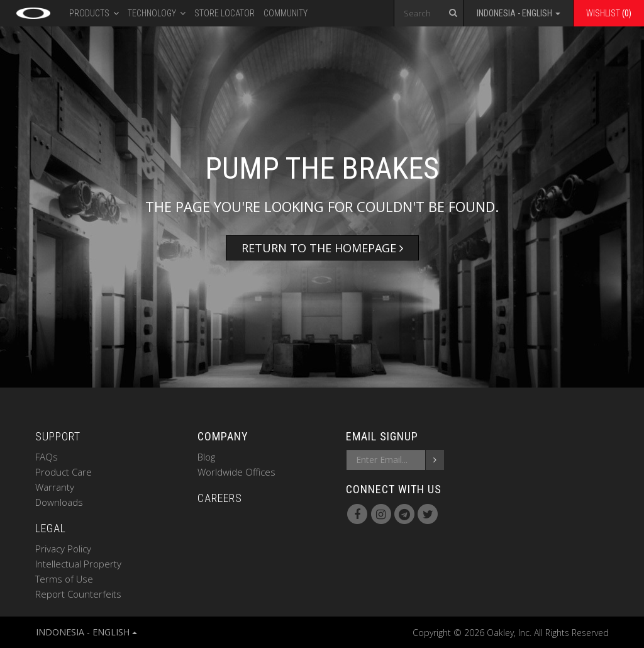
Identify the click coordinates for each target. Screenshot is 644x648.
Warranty (55, 487)
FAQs (47, 457)
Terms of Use (64, 579)
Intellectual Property (78, 564)
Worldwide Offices (236, 472)
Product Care (64, 472)
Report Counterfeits (78, 594)
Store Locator (225, 13)
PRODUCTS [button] (94, 12)
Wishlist (609, 13)
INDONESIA (86, 632)
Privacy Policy (63, 549)
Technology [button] (157, 12)
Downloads (59, 502)
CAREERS (220, 498)
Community (286, 13)
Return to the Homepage (322, 248)
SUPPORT (58, 436)
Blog (206, 457)
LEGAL (51, 528)
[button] (519, 15)
